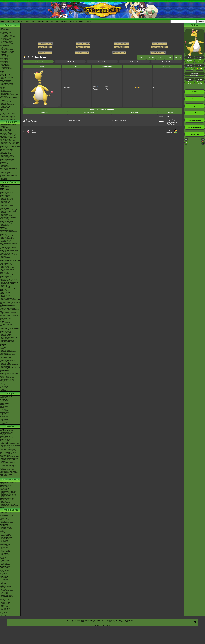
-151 (1, 549)
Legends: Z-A (4, 191)
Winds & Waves (5, 187)
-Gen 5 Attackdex (5, 61)
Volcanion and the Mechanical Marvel (9, 468)
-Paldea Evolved (5, 552)
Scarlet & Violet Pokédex (58, 22)
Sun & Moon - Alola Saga (7, 141)
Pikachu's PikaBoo (6, 487)
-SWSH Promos (5, 570)
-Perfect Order (4, 526)
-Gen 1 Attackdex (5, 56)
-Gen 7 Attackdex (5, 64)
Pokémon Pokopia (5, 194)
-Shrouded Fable (5, 542)
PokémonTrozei (5, 339)
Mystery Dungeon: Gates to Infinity (10, 279)
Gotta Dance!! (4, 490)
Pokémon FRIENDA (6, 391)
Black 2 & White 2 (5, 274)
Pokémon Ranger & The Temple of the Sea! (10, 446)
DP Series (3, 414)
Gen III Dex (166, 62)
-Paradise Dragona (6, 598)
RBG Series (4, 405)
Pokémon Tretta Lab (6, 276)
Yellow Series (4, 406)
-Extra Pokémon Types (7, 515)
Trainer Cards (4, 517)
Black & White (4, 272)
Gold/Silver (3, 347)
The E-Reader (4, 343)
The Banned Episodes (7, 151)
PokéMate (3, 344)
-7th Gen (3, 90)
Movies (10, 426)
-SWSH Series (4, 555)
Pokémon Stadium (6, 366)
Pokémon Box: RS (6, 333)
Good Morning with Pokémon (9, 168)
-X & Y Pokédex (5, 40)
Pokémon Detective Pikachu (8, 477)
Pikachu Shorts (10, 480)
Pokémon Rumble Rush (7, 237)
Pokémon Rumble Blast (7, 284)
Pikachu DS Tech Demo (7, 340)
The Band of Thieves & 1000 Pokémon (8, 255)
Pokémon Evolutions (6, 158)
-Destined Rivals (5, 534)
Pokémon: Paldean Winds (8, 161)
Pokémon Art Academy (7, 253)
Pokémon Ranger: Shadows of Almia (9, 313)
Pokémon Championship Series (9, 95)
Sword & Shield (5, 208)
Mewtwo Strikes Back (6, 432)
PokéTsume (4, 180)
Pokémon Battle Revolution (8, 308)
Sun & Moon (4, 229)
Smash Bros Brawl (6, 320)
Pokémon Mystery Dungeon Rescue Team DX (8, 218)
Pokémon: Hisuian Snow (7, 159)
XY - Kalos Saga (5, 139)
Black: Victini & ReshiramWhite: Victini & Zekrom (9, 455)
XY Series (3, 421)
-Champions (4, 86)
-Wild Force (3, 605)
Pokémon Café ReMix (7, 198)
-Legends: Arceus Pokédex (8, 47)
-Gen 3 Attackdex (5, 58)
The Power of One (5, 434)
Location (151, 57)
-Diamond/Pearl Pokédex (7, 37)
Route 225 (27, 119)
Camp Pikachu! (5, 488)
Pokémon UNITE (5, 201)
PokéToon (3, 162)
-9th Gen (3, 87)
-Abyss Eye (3, 578)
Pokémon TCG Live (6, 226)
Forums (19, 22)
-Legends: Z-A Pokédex (7, 51)
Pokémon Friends (5, 195)
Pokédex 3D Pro (5, 287)
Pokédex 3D (4, 285)
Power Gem (171, 121)
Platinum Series (5, 415)
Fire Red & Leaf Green (7, 324)
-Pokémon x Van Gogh (7, 102)
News (2, 28)
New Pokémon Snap (6, 223)
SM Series (3, 424)
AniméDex (3, 126)
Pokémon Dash (5, 330)
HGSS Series (4, 417)
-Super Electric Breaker (7, 597)
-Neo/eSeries (4, 563)
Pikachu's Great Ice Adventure (9, 497)
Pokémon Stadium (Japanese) (9, 365)
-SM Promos (4, 572)
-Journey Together (5, 536)
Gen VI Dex (70, 62)
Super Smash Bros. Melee (8, 355)
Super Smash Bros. (6, 369)
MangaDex (3, 398)
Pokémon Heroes (5, 439)
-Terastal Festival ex (6, 595)
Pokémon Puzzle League (7, 360)
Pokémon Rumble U (6, 278)
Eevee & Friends (5, 503)
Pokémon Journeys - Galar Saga (10, 142)
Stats (169, 57)
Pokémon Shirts (5, 108)
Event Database (5, 115)
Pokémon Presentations (7, 105)
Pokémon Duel (4, 266)
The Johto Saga (5, 132)
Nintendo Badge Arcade (7, 269)
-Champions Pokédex (6, 53)
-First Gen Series (5, 565)
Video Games (10, 182)
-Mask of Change (5, 602)
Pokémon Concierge (6, 173)
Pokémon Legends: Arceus (8, 211)
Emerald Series (5, 412)
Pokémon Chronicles (6, 148)
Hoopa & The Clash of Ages (8, 465)
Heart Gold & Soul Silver (7, 298)
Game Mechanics (5, 82)
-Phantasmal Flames (6, 529)
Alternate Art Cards (6, 520)
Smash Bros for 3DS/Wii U (8, 268)
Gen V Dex (102, 62)
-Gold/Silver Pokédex (6, 34)
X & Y (2, 246)
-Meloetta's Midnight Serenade (9, 458)
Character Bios (4, 128)
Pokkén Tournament (6, 265)
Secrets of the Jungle (6, 474)
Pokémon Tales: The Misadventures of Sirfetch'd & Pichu (9, 175)
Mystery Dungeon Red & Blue (9, 337)
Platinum (3, 297)
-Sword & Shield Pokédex (8, 44)
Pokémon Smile (5, 220)
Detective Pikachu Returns (8, 204)
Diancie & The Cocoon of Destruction (7, 463)
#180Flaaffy (34, 132)
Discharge (171, 119)
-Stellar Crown (4, 540)
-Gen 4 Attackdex (5, 60)
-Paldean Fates (5, 546)
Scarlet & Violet (5, 190)
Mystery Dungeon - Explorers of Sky (9, 310)
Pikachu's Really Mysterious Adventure (8, 501)
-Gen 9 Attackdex (5, 67)
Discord (34, 22)
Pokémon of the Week (7, 85)
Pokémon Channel (6, 331)
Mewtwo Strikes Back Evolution (9, 473)
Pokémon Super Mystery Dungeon (10, 260)
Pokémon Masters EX (6, 200)
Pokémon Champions (6, 192)
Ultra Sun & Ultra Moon (7, 230)
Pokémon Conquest (6, 281)
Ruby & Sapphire (5, 323)
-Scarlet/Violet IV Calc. (7, 83)
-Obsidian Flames (5, 550)
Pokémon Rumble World (7, 259)
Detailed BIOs (4, 401)
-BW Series (3, 559)
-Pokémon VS (4, 610)
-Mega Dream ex (5, 582)
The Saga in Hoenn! (6, 133)
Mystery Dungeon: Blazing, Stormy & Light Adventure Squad (10, 303)
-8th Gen (3, 89)
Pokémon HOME (5, 213)
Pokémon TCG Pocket (7, 206)
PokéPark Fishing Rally (7, 342)
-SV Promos (4, 569)
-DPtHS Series (4, 560)
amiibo (2, 384)
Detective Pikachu (5, 240)
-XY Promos (4, 573)
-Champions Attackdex (7, 69)
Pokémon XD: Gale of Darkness (9, 329)
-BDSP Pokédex (5, 45)
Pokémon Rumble (5, 301)
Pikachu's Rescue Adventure (8, 484)
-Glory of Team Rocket (7, 591)
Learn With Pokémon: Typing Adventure (8, 289)
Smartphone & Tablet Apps (8, 381)
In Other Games (5, 375)
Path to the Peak (5, 164)
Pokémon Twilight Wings (7, 157)
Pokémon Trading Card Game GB (10, 368)
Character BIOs (5, 399)
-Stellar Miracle (4, 599)
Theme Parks (4, 109)
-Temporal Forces (5, 544)
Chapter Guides (5, 402)
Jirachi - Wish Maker (6, 441)
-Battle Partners (5, 594)
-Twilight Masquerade (6, 543)
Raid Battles (4, 521)
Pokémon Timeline (6, 92)
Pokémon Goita (5, 388)
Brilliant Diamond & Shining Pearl (10, 210)
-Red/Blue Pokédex (6, 32)
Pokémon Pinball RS (6, 334)
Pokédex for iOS (5, 292)
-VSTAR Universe (5, 608)
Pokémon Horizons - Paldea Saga (10, 146)
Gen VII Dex (38, 62)
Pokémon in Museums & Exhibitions (7, 100)
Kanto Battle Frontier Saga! (8, 135)
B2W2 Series (4, 419)
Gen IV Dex (134, 62)
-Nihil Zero (3, 581)
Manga (10, 393)
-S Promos (3, 614)
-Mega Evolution (5, 530)
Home (13, 22)
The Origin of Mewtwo (7, 431)
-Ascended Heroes (6, 527)
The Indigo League (6, 129)
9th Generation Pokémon (7, 116)
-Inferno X (3, 584)
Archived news (4, 30)
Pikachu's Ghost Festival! (7, 493)
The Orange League (6, 131)
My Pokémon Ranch (6, 318)
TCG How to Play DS (6, 291)
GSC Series (4, 408)
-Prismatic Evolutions (6, 537)
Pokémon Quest (5, 242)
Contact (27, 22)
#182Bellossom (169, 132)
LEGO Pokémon (5, 106)
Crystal (2, 349)
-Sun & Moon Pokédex (7, 41)
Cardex (2, 79)
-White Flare (4, 533)
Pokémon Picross (5, 262)
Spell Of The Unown (6, 435)
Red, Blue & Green (6, 357)
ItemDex (3, 70)
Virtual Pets (3, 382)
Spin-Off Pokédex (5, 74)
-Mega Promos (4, 568)
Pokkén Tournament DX (7, 239)
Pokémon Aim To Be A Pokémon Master (9, 144)
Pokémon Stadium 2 (6, 350)
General (142, 57)
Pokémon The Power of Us (8, 471)
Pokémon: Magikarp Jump (8, 236)
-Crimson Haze (4, 604)
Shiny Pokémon (5, 152)
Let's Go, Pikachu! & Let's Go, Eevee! (9, 232)
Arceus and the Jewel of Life (8, 451)
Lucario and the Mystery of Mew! (10, 444)
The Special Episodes (6, 149)
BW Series (3, 418)
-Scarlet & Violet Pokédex (8, 50)
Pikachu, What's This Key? (8, 504)
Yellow (2, 359)
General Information (6, 396)
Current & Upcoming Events (8, 113)
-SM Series (3, 556)
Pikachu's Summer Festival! (8, 491)
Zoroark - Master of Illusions (8, 452)
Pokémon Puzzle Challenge (8, 352)
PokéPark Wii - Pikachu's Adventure (7, 306)
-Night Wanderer (5, 601)
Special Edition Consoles (7, 378)
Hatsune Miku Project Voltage (9, 98)
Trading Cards (10, 510)
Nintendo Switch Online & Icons (9, 385)
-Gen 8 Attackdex (5, 66)
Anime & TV (10, 122)
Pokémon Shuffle (5, 258)
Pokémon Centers (5, 93)
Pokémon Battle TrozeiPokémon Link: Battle (9, 251)
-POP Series (4, 575)
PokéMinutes (4, 165)
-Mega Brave (4, 585)
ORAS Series (4, 422)
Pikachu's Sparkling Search (8, 498)
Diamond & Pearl (5, 295)
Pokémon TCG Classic (7, 523)
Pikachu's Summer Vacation (8, 482)
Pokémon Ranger (5, 336)
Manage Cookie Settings (125, 620)
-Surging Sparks (5, 539)
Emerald (3, 326)
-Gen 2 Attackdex (5, 57)
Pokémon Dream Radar (7, 275)
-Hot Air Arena (4, 592)
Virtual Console (5, 376)
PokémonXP (4, 96)
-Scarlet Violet (4, 553)
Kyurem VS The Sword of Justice (10, 457)
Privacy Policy (109, 620)
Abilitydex (3, 73)
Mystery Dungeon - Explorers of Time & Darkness (9, 316)
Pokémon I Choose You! (7, 470)
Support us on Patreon (103, 625)
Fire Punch (171, 124)
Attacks (160, 57)
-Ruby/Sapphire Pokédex (7, 35)
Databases (10, 25)
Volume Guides (5, 403)
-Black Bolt (3, 531)
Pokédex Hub (43, 22)
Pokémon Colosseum (6, 327)
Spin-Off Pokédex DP (6, 76)
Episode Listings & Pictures (8, 125)
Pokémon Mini (4, 353)
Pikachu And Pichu (6, 485)
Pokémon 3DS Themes (7, 379)
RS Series (3, 409)
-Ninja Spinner (4, 579)
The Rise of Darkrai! (6, 448)
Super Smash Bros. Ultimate (8, 243)
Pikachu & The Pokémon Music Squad (9, 506)
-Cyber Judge (4, 607)
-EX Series (3, 562)
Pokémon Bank (5, 249)
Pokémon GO (4, 197)
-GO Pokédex (4, 48)
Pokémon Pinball (5, 363)
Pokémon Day (4, 103)
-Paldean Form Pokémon (7, 119)
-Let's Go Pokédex (6, 43)
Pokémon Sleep (5, 203)
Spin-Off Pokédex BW (6, 77)
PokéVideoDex (4, 167)
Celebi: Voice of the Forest (8, 438)
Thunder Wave (172, 122)
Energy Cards (4, 518)
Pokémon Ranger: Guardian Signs (10, 300)
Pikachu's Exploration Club (8, 496)
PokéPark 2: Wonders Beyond (9, 282)
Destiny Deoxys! (5, 442)
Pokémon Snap (5, 362)
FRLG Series (4, 411)
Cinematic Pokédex (6, 80)
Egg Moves (178, 57)
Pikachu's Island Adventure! (8, 494)
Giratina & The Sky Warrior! (8, 449)
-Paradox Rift (4, 547)
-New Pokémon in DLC (7, 118)
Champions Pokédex (76, 22)
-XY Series (3, 557)
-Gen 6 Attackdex (5, 63)
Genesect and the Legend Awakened (8, 460)
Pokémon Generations (7, 155)
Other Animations (5, 170)
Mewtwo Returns (5, 436)
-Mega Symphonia (5, 586)
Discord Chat (4, 112)
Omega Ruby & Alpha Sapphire (9, 247)
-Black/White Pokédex (7, 38)
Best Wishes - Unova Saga (8, 138)
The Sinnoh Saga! (5, 136)
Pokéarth (88, 22)
